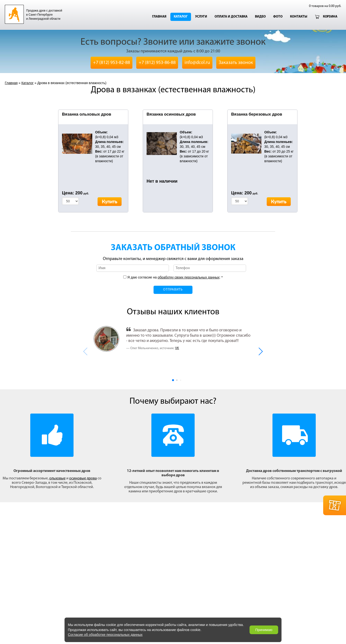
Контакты (299, 17)
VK (177, 348)
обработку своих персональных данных (188, 277)
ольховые (57, 478)
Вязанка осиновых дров (171, 114)
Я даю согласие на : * (175, 277)
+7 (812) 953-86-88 (157, 63)
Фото (278, 17)
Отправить (173, 290)
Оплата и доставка (231, 17)
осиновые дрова (83, 478)
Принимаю (264, 630)
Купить (110, 202)
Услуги (201, 17)
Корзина (330, 17)
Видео (260, 17)
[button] (260, 351)
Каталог (181, 17)
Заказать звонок (236, 63)
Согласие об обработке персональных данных (105, 635)
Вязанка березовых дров (257, 114)
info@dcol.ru (197, 63)
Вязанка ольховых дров (87, 114)
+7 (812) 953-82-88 (111, 63)
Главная (159, 17)
